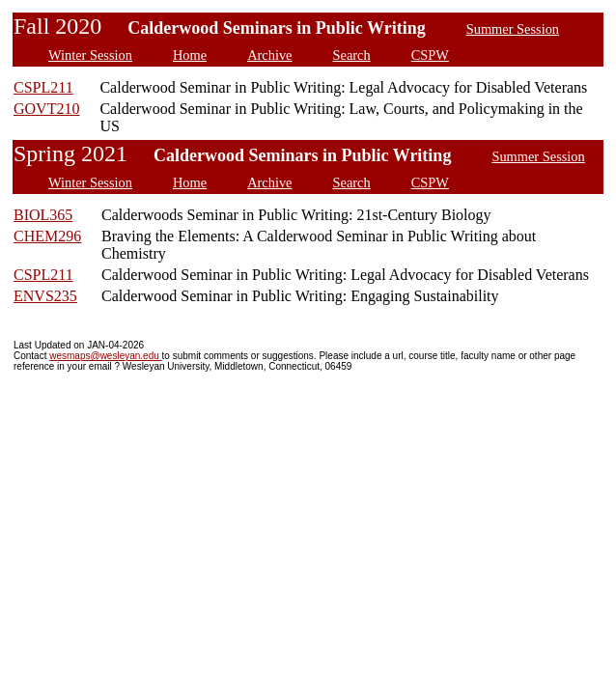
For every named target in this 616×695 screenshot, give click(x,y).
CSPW (430, 55)
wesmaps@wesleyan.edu (105, 356)
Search (352, 55)
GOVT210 (46, 109)
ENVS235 (45, 296)
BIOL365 (43, 215)
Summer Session (513, 29)
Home (190, 55)
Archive (269, 55)
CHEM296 (47, 236)
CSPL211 (43, 87)
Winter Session (90, 55)
